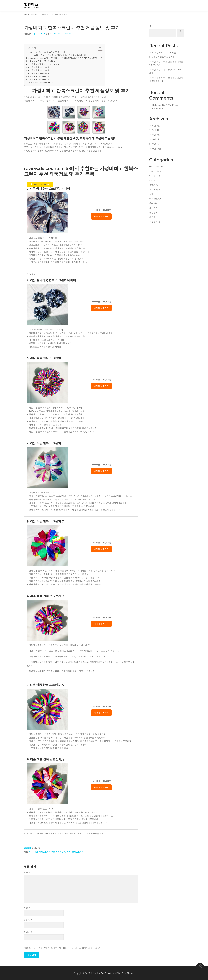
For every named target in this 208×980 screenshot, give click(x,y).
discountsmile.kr (62, 34)
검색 (151, 26)
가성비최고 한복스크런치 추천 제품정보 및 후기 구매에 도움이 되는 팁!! (59, 55)
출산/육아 (154, 203)
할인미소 (31, 4)
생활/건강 (154, 185)
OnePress (105, 973)
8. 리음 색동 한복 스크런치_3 (41, 82)
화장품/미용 (155, 222)
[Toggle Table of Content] (99, 48)
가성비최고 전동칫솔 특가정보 (163, 57)
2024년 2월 (155, 139)
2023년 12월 (155, 148)
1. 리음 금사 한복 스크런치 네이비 (42, 61)
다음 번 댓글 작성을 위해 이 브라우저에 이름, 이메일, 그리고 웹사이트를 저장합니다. (64, 948)
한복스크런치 (78, 852)
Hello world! (158, 105)
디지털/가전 (155, 176)
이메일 (28, 920)
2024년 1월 (155, 144)
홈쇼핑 (152, 217)
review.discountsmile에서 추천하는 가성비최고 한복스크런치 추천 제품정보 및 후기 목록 (65, 58)
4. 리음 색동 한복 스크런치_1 (40, 70)
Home (27, 14)
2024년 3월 (155, 135)
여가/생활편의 (156, 199)
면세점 (152, 180)
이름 (27, 908)
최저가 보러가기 (101, 216)
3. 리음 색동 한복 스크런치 (39, 67)
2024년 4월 (155, 130)
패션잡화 (28, 848)
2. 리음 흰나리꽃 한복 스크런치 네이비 (43, 64)
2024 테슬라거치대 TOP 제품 (163, 52)
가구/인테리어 (156, 171)
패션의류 (153, 208)
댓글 (27, 872)
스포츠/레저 (155, 189)
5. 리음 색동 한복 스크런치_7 (40, 73)
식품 (151, 194)
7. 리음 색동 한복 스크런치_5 (40, 79)
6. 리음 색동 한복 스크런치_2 (40, 76)
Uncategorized (156, 167)
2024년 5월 (155, 126)
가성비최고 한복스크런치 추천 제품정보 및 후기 (47, 52)
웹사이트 (28, 932)
